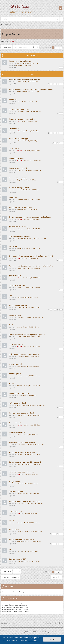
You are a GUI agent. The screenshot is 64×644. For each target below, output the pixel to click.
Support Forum (11, 34)
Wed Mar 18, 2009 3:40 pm (32, 415)
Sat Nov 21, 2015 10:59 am (32, 151)
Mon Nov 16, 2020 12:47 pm (31, 92)
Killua (18, 101)
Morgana (20, 541)
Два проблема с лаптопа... (19, 227)
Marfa (19, 92)
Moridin (11, 41)
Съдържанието (15, 315)
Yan (18, 121)
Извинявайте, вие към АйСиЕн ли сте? (24, 452)
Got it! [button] (52, 639)
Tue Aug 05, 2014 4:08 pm (33, 170)
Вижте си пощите (16, 491)
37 (57, 84)
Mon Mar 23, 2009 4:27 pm (37, 405)
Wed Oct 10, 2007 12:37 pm (33, 532)
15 (62, 133)
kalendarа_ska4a (22, 239)
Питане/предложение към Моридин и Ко (25, 462)
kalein (19, 494)
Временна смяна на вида (19, 109)
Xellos (19, 82)
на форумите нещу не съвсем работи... (24, 354)
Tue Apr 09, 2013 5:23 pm (31, 190)
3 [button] (58, 48)
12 (55, 133)
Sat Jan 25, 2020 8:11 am (30, 63)
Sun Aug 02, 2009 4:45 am (32, 376)
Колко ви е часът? (16, 344)
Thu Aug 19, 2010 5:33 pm (31, 258)
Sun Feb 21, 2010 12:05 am (31, 307)
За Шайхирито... (15, 511)
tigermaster (20, 111)
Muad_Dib (20, 464)
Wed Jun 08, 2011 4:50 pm (35, 229)
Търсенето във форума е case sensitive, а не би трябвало (31, 266)
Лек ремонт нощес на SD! (19, 188)
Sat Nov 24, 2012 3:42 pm (32, 200)
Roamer (19, 190)
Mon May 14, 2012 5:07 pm (32, 219)
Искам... (12, 384)
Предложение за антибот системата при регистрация (31, 90)
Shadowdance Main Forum (24, 65)
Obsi (18, 209)
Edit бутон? (13, 246)
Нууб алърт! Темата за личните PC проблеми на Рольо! (31, 256)
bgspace (19, 454)
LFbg (18, 180)
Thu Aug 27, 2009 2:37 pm (31, 356)
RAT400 (19, 307)
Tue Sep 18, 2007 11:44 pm (32, 541)
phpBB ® (26, 632)
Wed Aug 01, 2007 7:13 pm (32, 561)
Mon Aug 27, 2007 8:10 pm (30, 551)
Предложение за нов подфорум (21, 539)
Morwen (19, 248)
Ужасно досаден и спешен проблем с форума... (27, 335)
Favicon (11, 521)
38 (60, 84)
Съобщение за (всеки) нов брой (21, 413)
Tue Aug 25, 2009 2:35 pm (31, 366)
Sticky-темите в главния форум (21, 472)
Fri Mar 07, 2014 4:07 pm (29, 180)
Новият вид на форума (18, 305)
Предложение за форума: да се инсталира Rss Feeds (30, 217)
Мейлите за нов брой (17, 403)
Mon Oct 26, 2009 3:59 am (32, 346)
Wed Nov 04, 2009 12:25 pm (31, 337)
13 (57, 133)
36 (55, 84)
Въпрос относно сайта (18, 178)
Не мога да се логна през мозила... (22, 442)
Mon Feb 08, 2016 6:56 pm (30, 141)
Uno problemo (14, 529)
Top (62, 623)
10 (62, 309)
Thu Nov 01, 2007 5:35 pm (35, 503)
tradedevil (20, 170)
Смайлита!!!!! (14, 129)
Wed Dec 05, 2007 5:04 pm (30, 484)
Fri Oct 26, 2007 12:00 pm (31, 513)
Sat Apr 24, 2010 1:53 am (32, 288)
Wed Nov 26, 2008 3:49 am (32, 425)
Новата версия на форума (19, 139)
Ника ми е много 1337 (17, 559)
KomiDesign (46, 632)
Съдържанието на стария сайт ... (22, 119)
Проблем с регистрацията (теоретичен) (25, 501)
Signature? (13, 197)
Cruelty (19, 337)
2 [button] (56, 48)
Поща (11, 325)
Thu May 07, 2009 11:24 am (32, 386)
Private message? (15, 364)
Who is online (10, 586)
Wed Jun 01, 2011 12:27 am (38, 239)
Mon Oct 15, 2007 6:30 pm (32, 523)
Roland (19, 131)
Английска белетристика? (19, 236)
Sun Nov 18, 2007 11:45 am (31, 494)
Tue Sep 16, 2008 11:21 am (35, 444)
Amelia (19, 63)
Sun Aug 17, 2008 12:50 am (32, 454)
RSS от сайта (14, 148)
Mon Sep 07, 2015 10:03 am (32, 160)
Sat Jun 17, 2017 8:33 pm (33, 111)
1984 (10, 295)
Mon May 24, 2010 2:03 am (32, 268)
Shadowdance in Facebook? (19, 393)
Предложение (14, 482)
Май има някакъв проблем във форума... (25, 80)
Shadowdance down (16, 158)
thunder (19, 415)
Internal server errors (17, 433)
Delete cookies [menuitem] (51, 623)
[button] (61, 48)
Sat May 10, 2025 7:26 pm (30, 82)
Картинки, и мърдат (17, 285)
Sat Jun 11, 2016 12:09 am (29, 121)
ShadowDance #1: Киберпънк (20, 61)
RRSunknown (21, 229)
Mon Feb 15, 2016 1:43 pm (31, 131)
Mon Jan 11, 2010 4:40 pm (35, 317)
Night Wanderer (22, 405)
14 (60, 133)
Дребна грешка (15, 276)
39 (62, 84)
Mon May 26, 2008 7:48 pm (33, 464)
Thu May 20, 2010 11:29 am (31, 278)
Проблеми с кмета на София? (20, 207)
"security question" (16, 374)
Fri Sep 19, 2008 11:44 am (30, 435)
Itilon (18, 395)
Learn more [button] (32, 641)
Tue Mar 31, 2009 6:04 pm (29, 395)
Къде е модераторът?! (18, 168)
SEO (10, 549)
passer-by (20, 288)
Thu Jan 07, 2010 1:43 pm (31, 327)
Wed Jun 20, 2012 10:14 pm (29, 209)
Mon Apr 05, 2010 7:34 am (30, 298)
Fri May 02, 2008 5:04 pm (31, 474)
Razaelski (20, 200)
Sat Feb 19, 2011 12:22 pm (32, 248)
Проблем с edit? (15, 423)
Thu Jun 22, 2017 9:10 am (29, 101)
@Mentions (13, 99)
